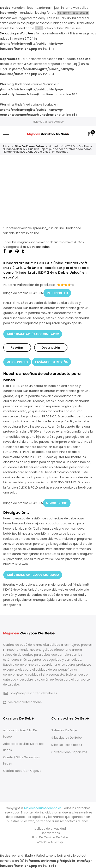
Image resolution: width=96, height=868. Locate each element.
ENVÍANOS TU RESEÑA (52, 362)
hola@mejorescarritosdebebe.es (33, 693)
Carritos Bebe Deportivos (69, 752)
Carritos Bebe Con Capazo (22, 770)
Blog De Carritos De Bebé (50, 837)
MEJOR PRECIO (57, 293)
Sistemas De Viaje (64, 730)
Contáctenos (50, 833)
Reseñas (17, 347)
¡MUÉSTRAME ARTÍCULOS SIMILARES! (33, 334)
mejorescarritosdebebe (22, 702)
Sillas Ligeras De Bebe (67, 737)
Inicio (7, 146)
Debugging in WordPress (17, 33)
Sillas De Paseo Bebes (29, 146)
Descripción (51, 347)
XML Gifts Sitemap (50, 841)
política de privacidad (50, 828)
